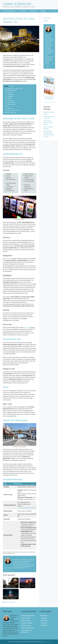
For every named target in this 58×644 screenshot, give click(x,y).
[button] (55, 11)
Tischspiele (44, 623)
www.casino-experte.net (10, 570)
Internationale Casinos (10, 11)
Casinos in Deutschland (28, 615)
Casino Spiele (34, 11)
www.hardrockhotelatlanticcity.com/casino (29, 508)
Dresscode (27, 328)
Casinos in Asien (26, 620)
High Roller (8, 259)
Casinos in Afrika (26, 618)
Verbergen (12, 86)
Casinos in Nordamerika (10, 602)
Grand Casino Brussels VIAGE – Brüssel (48, 122)
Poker (33, 242)
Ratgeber (43, 11)
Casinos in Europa (26, 625)
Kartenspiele (44, 620)
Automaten (44, 618)
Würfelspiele (44, 625)
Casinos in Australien (27, 623)
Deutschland (23, 11)
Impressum (47, 642)
